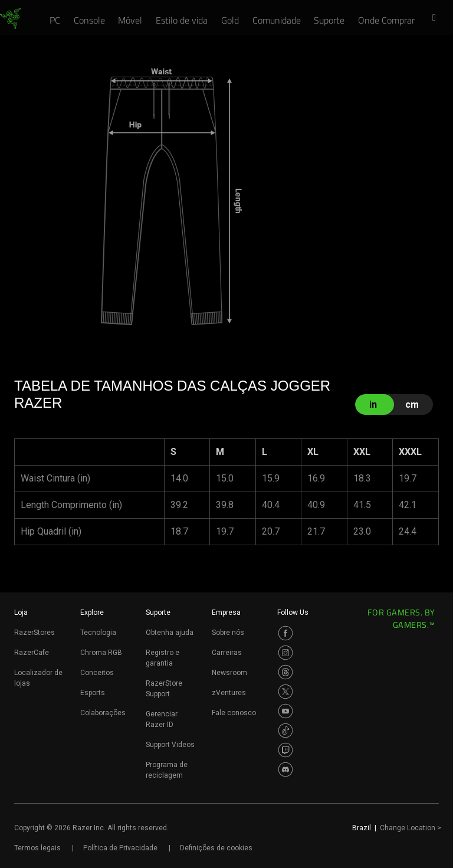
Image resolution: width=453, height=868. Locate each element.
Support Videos (170, 745)
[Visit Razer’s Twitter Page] (285, 692)
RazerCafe (32, 653)
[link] (10, 19)
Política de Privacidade (120, 848)
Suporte (158, 612)
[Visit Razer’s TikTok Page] (285, 731)
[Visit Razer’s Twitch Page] (285, 750)
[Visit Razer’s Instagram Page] (285, 653)
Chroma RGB (101, 653)
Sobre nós (228, 633)
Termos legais (37, 848)
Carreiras (227, 653)
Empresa (226, 612)
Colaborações (103, 713)
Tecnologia (98, 633)
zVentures (229, 693)
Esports (93, 693)
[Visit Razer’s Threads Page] (285, 672)
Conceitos (97, 673)
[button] (438, 18)
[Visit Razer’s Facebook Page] (285, 633)
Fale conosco (234, 713)
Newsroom (229, 673)
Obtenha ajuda (170, 633)
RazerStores (35, 633)
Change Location (411, 828)
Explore (92, 612)
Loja (21, 612)
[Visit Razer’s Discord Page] (285, 769)
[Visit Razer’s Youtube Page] (285, 711)
